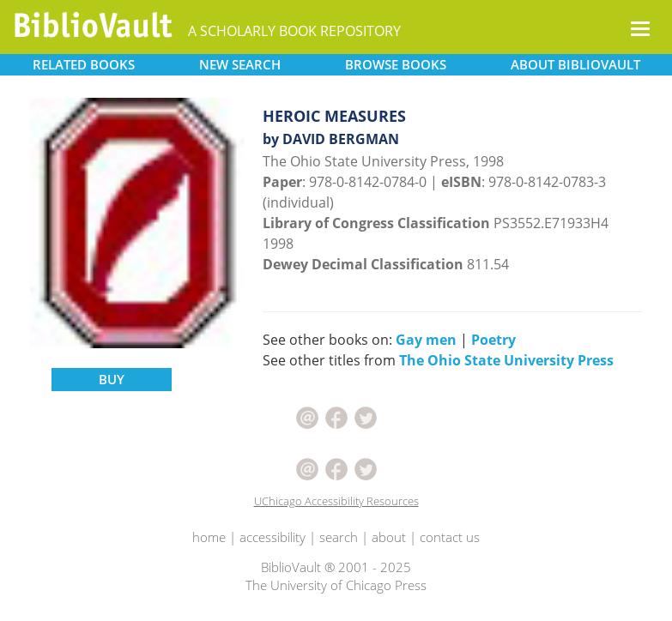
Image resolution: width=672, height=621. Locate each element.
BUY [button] (112, 379)
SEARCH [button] (240, 64)
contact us (450, 537)
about (389, 537)
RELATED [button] (84, 64)
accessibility (272, 537)
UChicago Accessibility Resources (336, 501)
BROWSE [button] (396, 64)
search (339, 537)
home (209, 537)
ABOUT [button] (575, 64)
